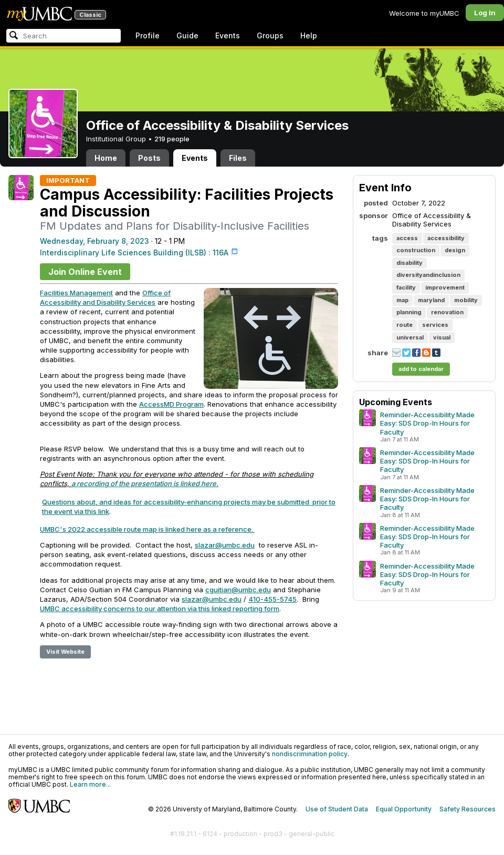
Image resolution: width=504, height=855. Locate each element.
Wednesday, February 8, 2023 (94, 241)
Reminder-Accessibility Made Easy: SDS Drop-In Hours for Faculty (427, 423)
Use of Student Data (337, 809)
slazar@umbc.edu (225, 545)
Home (106, 158)
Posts (149, 158)
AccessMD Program (171, 404)
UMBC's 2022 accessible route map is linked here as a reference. (146, 529)
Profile (148, 35)
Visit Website (65, 652)
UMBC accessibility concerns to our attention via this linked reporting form (160, 609)
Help (309, 35)
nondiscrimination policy (310, 754)
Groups (270, 35)
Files (238, 158)
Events (228, 35)
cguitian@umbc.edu (238, 590)
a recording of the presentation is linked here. (145, 483)
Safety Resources (468, 809)
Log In (485, 13)
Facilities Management (76, 293)
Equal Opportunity (404, 809)
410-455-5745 (272, 599)
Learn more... (90, 784)
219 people (172, 139)
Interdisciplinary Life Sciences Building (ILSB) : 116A (134, 253)
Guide (187, 35)
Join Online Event (85, 272)
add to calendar (421, 369)
